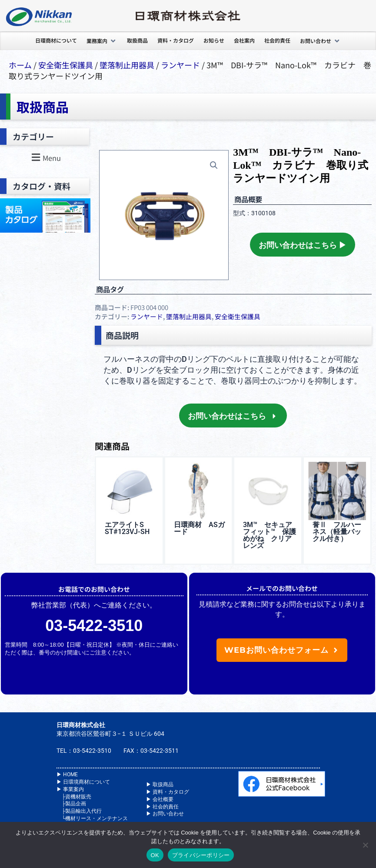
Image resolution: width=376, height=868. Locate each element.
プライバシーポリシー (201, 855)
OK (155, 855)
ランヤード (180, 65)
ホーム (20, 65)
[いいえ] (365, 845)
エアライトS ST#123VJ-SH (127, 528)
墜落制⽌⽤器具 (127, 65)
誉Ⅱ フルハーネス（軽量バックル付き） (337, 532)
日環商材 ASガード (199, 528)
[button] (102, 41)
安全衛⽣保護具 (66, 65)
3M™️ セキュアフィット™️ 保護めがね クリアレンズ (270, 535)
